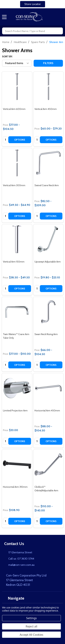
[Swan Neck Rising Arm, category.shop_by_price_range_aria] (49, 312)
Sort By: (7, 56)
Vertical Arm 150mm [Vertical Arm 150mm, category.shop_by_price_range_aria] (14, 262)
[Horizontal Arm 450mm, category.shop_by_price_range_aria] (49, 388)
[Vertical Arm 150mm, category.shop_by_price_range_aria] (17, 239)
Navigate (14, 598)
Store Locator (33, 4)
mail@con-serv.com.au (21, 565)
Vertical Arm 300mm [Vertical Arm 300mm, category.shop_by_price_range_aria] (14, 185)
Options (20, 140)
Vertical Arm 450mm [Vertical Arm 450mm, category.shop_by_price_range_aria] (46, 109)
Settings (31, 618)
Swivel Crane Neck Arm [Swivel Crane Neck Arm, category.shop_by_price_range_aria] (47, 185)
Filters (48, 63)
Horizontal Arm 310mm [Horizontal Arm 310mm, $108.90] (15, 487)
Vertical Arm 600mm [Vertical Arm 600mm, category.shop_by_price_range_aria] (14, 109)
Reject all (31, 626)
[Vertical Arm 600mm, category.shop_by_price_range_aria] (17, 87)
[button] (33, 4)
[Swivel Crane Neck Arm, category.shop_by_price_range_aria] (49, 163)
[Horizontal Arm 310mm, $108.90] (17, 465)
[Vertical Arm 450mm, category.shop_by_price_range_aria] (49, 87)
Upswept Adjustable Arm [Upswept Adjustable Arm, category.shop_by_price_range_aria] (48, 262)
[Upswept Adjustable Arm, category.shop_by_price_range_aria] (49, 239)
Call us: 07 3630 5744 (21, 559)
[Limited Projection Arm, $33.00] (17, 388)
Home (6, 42)
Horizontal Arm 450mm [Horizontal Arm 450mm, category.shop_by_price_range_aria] (47, 411)
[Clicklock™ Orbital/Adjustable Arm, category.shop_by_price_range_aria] (49, 465)
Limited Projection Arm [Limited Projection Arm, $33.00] (15, 411)
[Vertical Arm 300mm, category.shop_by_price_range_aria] (17, 163)
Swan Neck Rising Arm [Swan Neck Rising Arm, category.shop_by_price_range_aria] (46, 334)
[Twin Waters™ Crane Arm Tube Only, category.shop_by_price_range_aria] (17, 312)
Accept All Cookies (32, 635)
